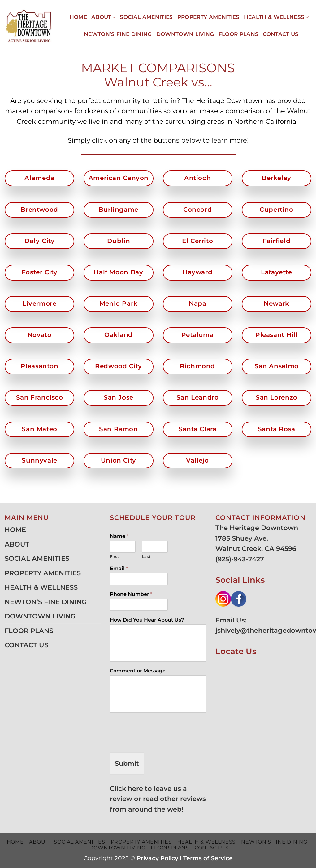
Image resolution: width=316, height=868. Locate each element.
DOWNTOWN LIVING (185, 34)
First (115, 556)
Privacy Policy (157, 858)
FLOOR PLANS (239, 34)
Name (119, 536)
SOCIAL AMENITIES (146, 17)
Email (119, 568)
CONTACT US (281, 34)
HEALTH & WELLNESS (276, 17)
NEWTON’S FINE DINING (118, 34)
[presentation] (157, 742)
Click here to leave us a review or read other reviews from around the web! (158, 799)
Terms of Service (208, 858)
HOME (78, 17)
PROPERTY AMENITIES (208, 17)
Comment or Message (138, 671)
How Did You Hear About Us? (147, 620)
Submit (127, 763)
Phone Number (131, 594)
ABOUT (103, 17)
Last (146, 556)
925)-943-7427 (241, 559)
